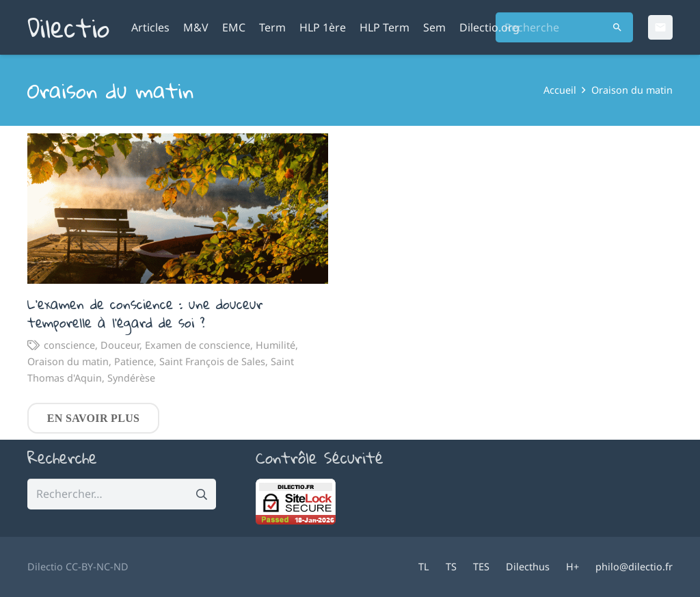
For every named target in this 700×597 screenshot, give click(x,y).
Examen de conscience (198, 344)
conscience (69, 344)
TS (451, 567)
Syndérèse (131, 377)
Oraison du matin (68, 361)
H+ (573, 567)
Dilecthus (528, 567)
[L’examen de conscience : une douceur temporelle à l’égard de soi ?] (178, 209)
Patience (134, 361)
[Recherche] (564, 28)
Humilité (275, 344)
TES (481, 567)
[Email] (660, 27)
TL (424, 567)
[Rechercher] (618, 28)
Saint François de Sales (212, 361)
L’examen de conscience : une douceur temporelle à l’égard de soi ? (145, 313)
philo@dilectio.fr (634, 567)
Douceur (120, 344)
